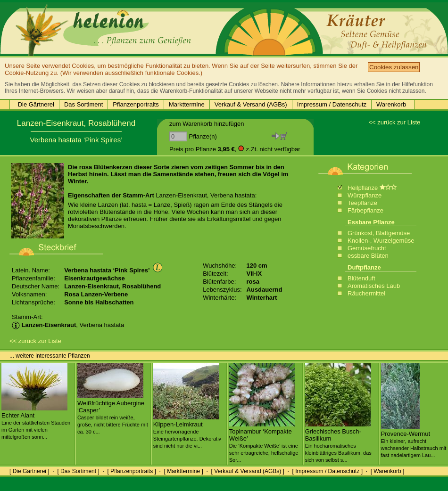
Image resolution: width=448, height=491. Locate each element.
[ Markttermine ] (183, 471)
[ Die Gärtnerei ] (29, 471)
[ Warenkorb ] (388, 471)
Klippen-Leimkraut (187, 431)
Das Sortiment (83, 104)
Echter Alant (36, 422)
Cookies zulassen (394, 67)
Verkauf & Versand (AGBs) (251, 104)
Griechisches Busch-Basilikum (338, 442)
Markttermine (187, 104)
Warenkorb (391, 104)
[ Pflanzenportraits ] (131, 471)
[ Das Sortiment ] (78, 471)
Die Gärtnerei (36, 104)
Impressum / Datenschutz (332, 104)
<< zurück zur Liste (394, 122)
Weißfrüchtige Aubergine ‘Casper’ (113, 413)
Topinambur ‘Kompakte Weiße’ (264, 442)
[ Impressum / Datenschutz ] (328, 471)
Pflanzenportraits (136, 104)
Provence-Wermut (414, 441)
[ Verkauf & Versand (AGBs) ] (248, 471)
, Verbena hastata (68, 325)
